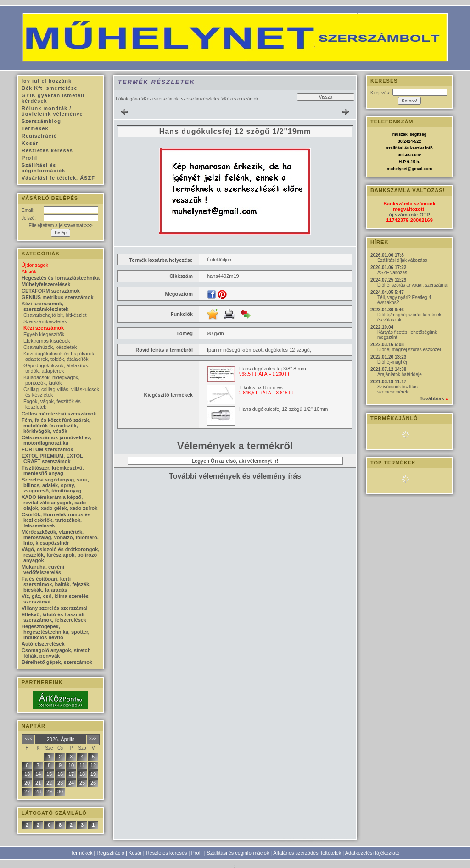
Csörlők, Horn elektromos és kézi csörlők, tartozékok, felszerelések (56, 520)
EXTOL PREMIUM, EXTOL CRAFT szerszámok (52, 459)
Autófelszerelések (43, 644)
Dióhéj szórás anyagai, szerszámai (413, 285)
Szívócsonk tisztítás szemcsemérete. (397, 389)
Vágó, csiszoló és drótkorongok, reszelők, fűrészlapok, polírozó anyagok (60, 555)
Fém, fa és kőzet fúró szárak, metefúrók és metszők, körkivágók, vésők (56, 426)
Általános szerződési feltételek (307, 853)
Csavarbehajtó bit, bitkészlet (55, 315)
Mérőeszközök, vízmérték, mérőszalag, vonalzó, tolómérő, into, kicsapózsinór (60, 537)
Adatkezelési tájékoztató (372, 853)
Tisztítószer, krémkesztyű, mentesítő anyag (53, 470)
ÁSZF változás (392, 273)
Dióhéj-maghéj (392, 362)
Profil (197, 853)
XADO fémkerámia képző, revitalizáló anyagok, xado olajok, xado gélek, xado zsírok (59, 503)
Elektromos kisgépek (47, 341)
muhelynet (397, 169)
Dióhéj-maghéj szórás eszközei (409, 350)
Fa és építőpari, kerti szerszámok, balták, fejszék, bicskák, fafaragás (56, 584)
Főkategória (128, 99)
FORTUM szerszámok (47, 449)
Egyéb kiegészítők (44, 334)
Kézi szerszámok (44, 328)
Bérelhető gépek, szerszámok (57, 662)
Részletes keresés (167, 853)
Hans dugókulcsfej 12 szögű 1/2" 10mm (283, 409)
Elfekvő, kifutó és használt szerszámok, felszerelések (54, 617)
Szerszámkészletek (45, 321)
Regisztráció (110, 853)
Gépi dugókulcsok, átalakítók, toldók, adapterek (56, 368)
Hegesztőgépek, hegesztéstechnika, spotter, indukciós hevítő (56, 632)
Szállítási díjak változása (402, 260)
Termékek (82, 853)
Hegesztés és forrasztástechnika (61, 278)
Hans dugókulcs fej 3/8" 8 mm (273, 369)
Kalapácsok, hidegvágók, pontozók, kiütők (51, 380)
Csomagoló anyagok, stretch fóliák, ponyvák (56, 653)
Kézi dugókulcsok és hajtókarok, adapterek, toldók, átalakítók (59, 356)
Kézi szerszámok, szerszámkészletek (182, 99)
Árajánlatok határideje (400, 374)
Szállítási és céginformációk (238, 853)
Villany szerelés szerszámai (55, 608)
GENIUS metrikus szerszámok (58, 297)
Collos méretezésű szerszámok (59, 414)
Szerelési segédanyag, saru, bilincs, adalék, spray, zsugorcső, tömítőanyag (55, 485)
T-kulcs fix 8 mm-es (261, 387)
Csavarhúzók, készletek (50, 347)
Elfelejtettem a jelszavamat (60, 225)
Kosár (135, 853)
